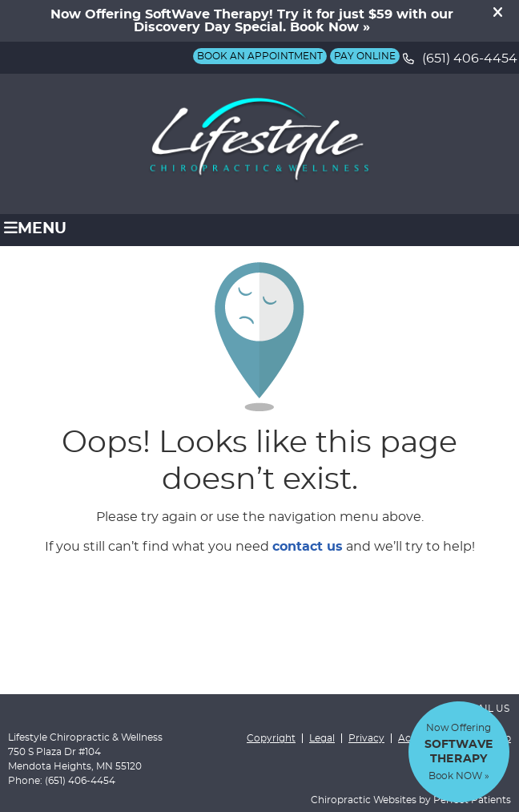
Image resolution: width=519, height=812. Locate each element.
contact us (308, 547)
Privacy (366, 738)
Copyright (271, 738)
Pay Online (365, 56)
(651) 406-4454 (470, 59)
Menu (35, 228)
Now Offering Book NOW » (459, 752)
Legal (322, 738)
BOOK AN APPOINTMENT (260, 56)
